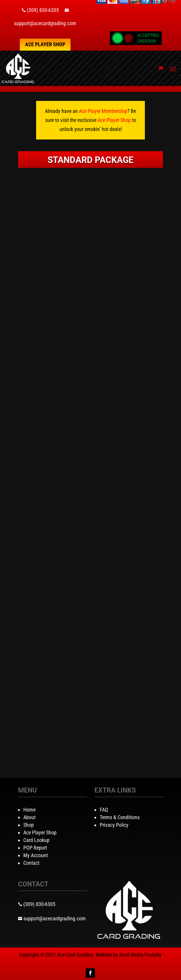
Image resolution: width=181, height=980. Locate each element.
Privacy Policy (114, 825)
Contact (31, 863)
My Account (36, 855)
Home (29, 810)
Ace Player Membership (103, 111)
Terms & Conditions (120, 817)
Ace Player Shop (45, 44)
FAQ (104, 810)
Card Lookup (36, 840)
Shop (29, 825)
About (29, 817)
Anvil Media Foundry (140, 955)
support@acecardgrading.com (45, 23)
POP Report (35, 848)
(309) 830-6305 (43, 10)
